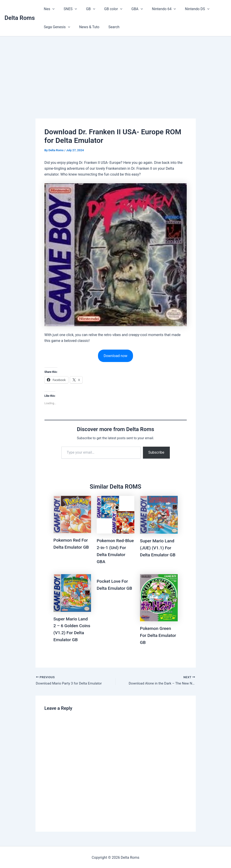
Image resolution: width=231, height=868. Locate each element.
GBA (129, 9)
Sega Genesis (56, 27)
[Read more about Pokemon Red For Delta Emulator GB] (72, 514)
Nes (48, 9)
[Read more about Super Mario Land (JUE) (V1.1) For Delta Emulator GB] (159, 515)
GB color (107, 9)
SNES (68, 9)
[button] (51, 9)
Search (109, 27)
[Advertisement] (115, 70)
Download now (115, 356)
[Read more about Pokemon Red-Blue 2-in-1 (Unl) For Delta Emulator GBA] (115, 515)
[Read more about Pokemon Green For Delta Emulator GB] (159, 597)
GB (86, 9)
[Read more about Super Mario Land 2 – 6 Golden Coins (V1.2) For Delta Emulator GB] (72, 592)
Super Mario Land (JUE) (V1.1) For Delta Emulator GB (158, 548)
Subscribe (156, 453)
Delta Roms (20, 18)
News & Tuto (86, 27)
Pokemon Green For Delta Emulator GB (159, 634)
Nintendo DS (185, 9)
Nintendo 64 (154, 9)
